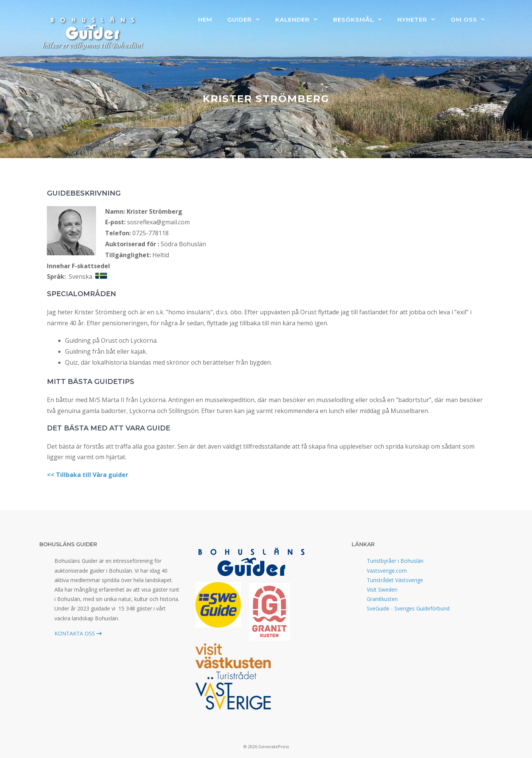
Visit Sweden (382, 589)
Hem (205, 19)
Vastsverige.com (387, 571)
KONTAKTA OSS (78, 633)
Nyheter (420, 20)
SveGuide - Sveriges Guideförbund (408, 608)
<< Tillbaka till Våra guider (88, 475)
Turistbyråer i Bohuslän (395, 561)
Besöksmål (361, 20)
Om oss (472, 20)
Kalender (300, 20)
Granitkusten (382, 599)
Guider (247, 20)
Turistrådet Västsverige (395, 580)
